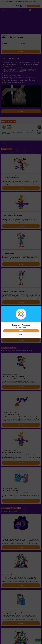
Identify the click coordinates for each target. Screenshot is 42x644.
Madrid (21, 331)
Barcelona (21, 334)
